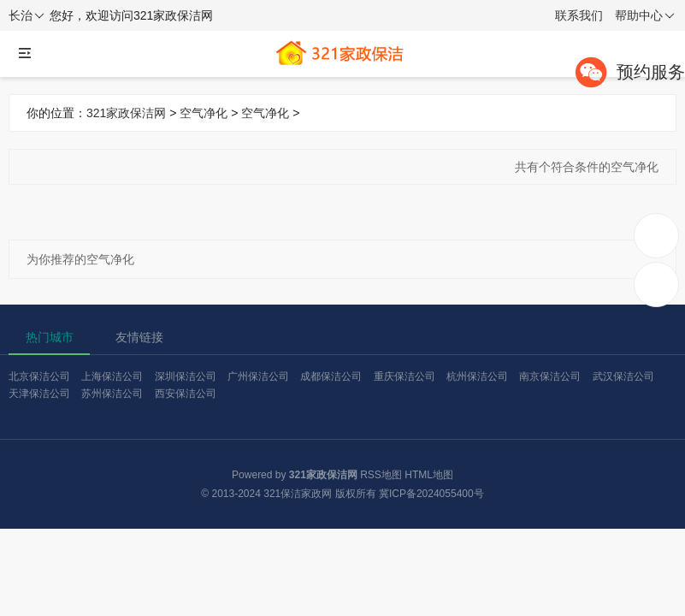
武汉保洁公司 (623, 376)
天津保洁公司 (39, 394)
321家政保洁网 (126, 113)
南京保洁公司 (550, 376)
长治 (27, 16)
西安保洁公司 (186, 394)
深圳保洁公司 (186, 376)
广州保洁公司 (258, 376)
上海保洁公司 (112, 376)
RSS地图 (381, 475)
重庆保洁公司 (405, 376)
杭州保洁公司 (477, 376)
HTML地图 (429, 475)
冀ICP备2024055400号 (431, 494)
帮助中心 (645, 16)
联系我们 (579, 15)
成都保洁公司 (331, 376)
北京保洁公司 (39, 376)
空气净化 (204, 113)
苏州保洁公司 (112, 394)
